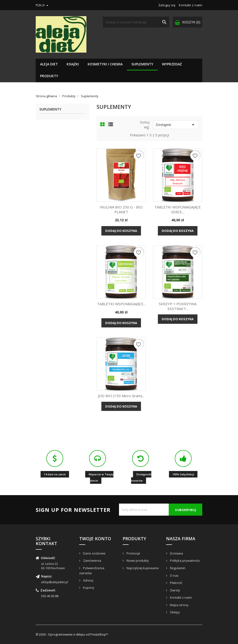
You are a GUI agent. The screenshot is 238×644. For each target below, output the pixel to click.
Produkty (49, 76)
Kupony (88, 588)
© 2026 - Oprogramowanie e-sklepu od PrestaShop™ (72, 634)
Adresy (88, 580)
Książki (73, 64)
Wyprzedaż (172, 64)
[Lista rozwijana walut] (43, 5)
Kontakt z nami (191, 5)
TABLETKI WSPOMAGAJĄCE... (121, 304)
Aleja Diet (49, 64)
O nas (174, 575)
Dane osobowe (94, 553)
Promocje (133, 553)
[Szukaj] (136, 22)
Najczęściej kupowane (142, 568)
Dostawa (176, 553)
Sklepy (175, 612)
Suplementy (142, 64)
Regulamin (177, 568)
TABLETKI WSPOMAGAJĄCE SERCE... (178, 209)
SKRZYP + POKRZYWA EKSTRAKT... (178, 306)
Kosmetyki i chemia (105, 64)
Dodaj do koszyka (121, 231)
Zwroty (175, 590)
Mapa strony (179, 605)
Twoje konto (95, 539)
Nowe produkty (137, 561)
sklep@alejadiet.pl (55, 582)
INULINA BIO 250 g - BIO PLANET (121, 209)
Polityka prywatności (185, 561)
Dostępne (176, 125)
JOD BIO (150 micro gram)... (121, 396)
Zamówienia (92, 561)
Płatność (176, 583)
